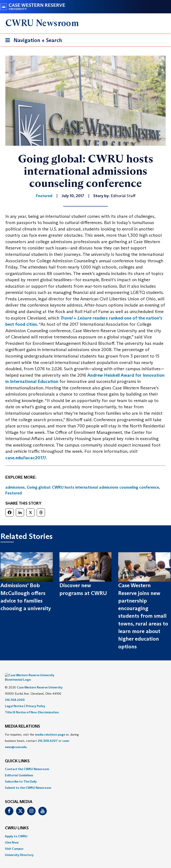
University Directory (19, 848)
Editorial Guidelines (19, 769)
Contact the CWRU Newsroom (27, 762)
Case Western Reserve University (40, 681)
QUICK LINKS (17, 755)
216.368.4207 (48, 734)
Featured (14, 493)
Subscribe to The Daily (21, 775)
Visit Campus (14, 842)
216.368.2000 (15, 693)
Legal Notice (14, 699)
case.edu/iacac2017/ (26, 458)
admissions (15, 487)
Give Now (12, 836)
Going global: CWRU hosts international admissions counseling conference (93, 487)
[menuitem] (85, 762)
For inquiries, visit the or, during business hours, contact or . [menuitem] (42, 734)
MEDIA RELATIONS (22, 720)
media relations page (50, 728)
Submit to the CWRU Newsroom (28, 781)
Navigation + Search (32, 41)
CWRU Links (17, 821)
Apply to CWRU (16, 830)
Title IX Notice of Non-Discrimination (32, 706)
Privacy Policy (36, 699)
